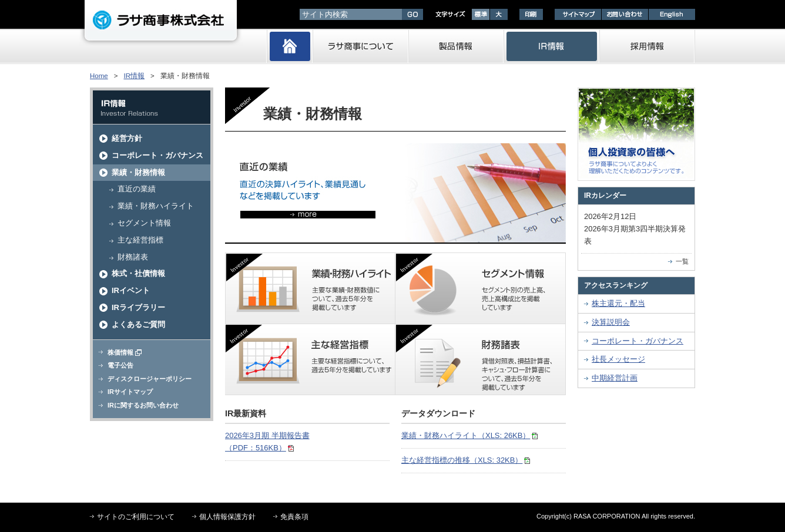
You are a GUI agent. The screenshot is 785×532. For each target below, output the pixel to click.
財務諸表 (133, 257)
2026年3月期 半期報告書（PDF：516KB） (267, 442)
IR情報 (134, 76)
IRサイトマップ (130, 392)
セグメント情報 (144, 223)
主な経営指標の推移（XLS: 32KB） (466, 460)
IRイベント (131, 290)
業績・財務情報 (138, 172)
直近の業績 (137, 189)
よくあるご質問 (138, 324)
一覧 (682, 261)
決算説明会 (611, 322)
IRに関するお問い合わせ (143, 405)
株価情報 (125, 353)
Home (99, 76)
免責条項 (294, 517)
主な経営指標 (140, 240)
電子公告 (120, 365)
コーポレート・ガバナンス (157, 155)
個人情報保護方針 (227, 517)
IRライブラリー (138, 307)
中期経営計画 (615, 378)
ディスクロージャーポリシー (150, 379)
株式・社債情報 (138, 273)
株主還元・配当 (618, 303)
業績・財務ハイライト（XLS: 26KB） (469, 435)
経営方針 (127, 138)
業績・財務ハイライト (156, 206)
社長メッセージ (618, 359)
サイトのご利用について (136, 517)
